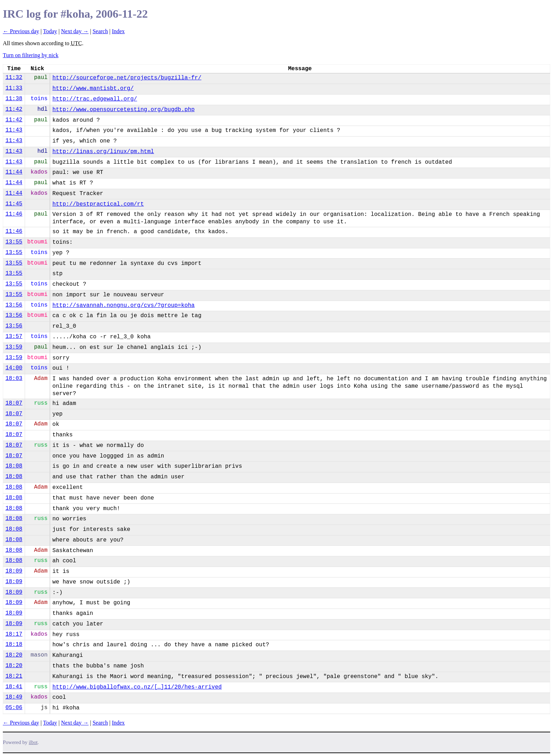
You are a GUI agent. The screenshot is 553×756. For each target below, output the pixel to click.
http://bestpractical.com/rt (98, 204)
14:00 (14, 368)
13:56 (14, 305)
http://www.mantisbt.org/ (93, 89)
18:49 (14, 697)
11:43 (14, 130)
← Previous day (21, 31)
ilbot (33, 742)
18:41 (14, 687)
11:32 (14, 78)
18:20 (14, 655)
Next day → (75, 31)
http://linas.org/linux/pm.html (103, 152)
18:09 (14, 571)
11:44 (14, 172)
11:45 (14, 204)
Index (118, 31)
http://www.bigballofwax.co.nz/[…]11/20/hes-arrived (137, 687)
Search (100, 31)
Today (50, 31)
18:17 (14, 634)
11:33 (14, 88)
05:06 (14, 708)
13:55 (14, 242)
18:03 (14, 379)
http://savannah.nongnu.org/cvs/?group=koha (124, 306)
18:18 (14, 645)
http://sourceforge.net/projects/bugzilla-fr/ (127, 78)
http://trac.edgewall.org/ (95, 99)
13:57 (14, 337)
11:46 (14, 214)
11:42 (14, 109)
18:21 (14, 676)
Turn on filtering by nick (31, 55)
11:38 (14, 99)
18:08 (14, 466)
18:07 (14, 403)
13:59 (14, 347)
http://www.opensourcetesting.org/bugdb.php (124, 110)
